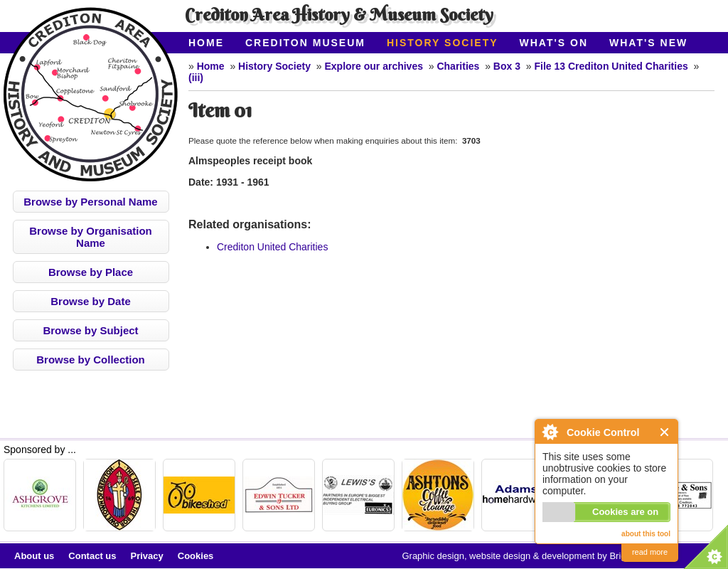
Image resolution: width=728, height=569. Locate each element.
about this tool (646, 534)
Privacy (147, 556)
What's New (648, 43)
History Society (443, 43)
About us (34, 556)
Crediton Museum (305, 43)
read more (650, 552)
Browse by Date (91, 301)
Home (206, 43)
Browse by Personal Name (90, 202)
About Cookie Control (550, 432)
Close (665, 432)
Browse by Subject (90, 330)
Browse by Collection (91, 360)
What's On (554, 43)
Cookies (196, 556)
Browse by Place (91, 272)
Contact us (92, 556)
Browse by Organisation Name (91, 237)
